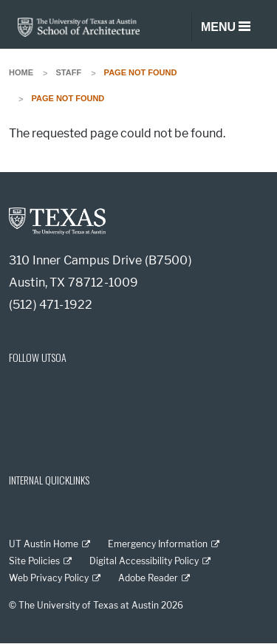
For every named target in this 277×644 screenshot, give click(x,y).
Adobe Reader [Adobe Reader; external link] (148, 578)
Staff (69, 72)
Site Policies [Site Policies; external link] (34, 561)
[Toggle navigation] (225, 27)
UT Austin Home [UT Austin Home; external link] (44, 544)
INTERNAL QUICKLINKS (49, 480)
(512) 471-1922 (51, 305)
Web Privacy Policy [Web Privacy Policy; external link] (49, 578)
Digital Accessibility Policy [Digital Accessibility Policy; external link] (144, 561)
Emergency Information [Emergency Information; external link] (158, 544)
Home (21, 72)
